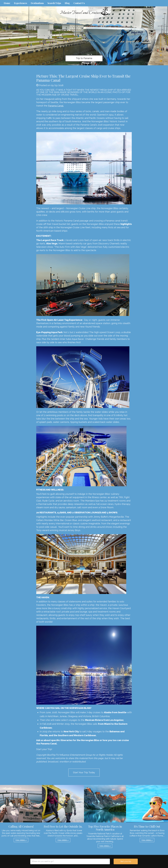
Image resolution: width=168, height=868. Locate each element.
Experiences (20, 3)
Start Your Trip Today (84, 772)
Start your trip (126, 861)
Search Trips (54, 3)
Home (7, 3)
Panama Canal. (56, 106)
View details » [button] (21, 840)
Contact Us (79, 3)
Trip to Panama (84, 58)
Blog (67, 3)
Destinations (37, 3)
